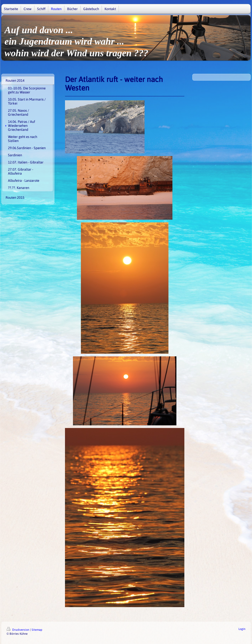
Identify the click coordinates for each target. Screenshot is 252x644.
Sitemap (37, 630)
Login (242, 629)
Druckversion (18, 630)
